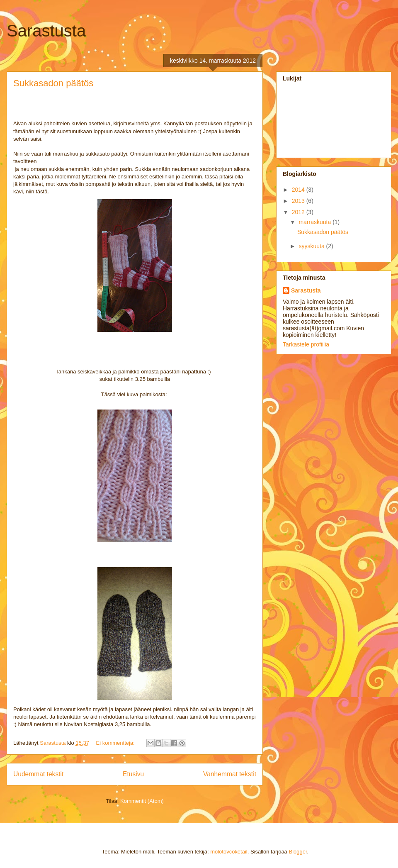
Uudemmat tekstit (38, 774)
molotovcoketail (229, 852)
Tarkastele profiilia (306, 344)
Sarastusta (46, 31)
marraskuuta (315, 222)
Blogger (298, 852)
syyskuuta (312, 246)
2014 (299, 190)
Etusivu (133, 774)
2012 (299, 212)
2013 (299, 201)
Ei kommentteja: (116, 743)
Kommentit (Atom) (142, 801)
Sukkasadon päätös (53, 83)
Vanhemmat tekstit (230, 774)
